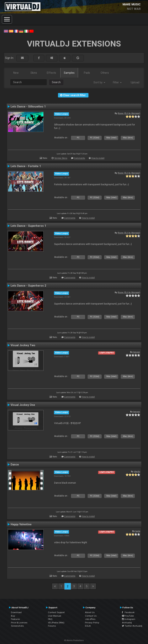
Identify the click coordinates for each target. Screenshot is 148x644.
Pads (87, 73)
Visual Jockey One (23, 405)
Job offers (90, 619)
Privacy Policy (92, 623)
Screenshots (17, 626)
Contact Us (91, 616)
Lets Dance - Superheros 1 (28, 226)
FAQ (50, 619)
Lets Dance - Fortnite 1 (26, 166)
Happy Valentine (21, 524)
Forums (52, 626)
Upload (135, 82)
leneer (137, 352)
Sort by (99, 82)
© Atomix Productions (74, 640)
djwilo (137, 471)
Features (15, 619)
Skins (34, 73)
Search (56, 82)
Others (105, 73)
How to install (98, 158)
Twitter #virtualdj (132, 626)
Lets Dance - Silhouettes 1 (28, 107)
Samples (69, 73)
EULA (88, 626)
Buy (13, 616)
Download (16, 612)
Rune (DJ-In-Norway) (129, 113)
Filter (117, 82)
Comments (79, 158)
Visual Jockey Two (23, 345)
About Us (90, 612)
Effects (51, 73)
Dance (15, 465)
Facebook (128, 612)
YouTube (128, 616)
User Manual (55, 616)
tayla (138, 531)
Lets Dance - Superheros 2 (28, 286)
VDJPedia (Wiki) (56, 623)
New (16, 73)
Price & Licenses (19, 623)
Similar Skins (61, 158)
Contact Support (56, 612)
